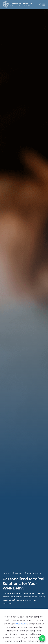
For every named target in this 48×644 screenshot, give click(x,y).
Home (6, 573)
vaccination (21, 624)
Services (17, 573)
